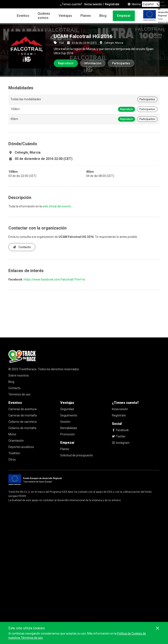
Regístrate (119, 415)
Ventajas (65, 16)
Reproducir (66, 63)
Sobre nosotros (19, 375)
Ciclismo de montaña (22, 428)
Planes (86, 16)
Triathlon (14, 453)
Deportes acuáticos (21, 447)
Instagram (121, 443)
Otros (12, 460)
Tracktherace (28, 369)
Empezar (124, 16)
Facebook (120, 430)
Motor (12, 434)
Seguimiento (69, 415)
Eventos (23, 16)
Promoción (68, 434)
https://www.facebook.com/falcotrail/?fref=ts (54, 279)
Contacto (22, 247)
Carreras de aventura (22, 409)
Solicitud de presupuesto (77, 455)
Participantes (121, 63)
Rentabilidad (69, 428)
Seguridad (67, 409)
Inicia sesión (120, 409)
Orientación (16, 441)
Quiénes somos (44, 16)
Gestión (65, 422)
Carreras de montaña (23, 415)
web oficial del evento (57, 206)
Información (93, 63)
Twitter (119, 436)
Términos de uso (19, 394)
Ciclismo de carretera (22, 422)
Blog (103, 16)
